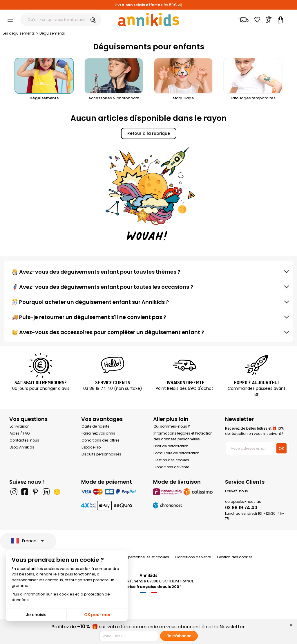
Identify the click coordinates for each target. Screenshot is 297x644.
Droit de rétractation (171, 446)
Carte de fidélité (95, 426)
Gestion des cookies (171, 460)
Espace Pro (91, 447)
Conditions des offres (100, 440)
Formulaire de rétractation (176, 453)
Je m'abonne (179, 636)
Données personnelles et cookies (141, 557)
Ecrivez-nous (237, 491)
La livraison (20, 426)
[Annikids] (148, 19)
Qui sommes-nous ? (172, 426)
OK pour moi (97, 615)
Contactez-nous (24, 440)
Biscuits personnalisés (101, 454)
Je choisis (36, 615)
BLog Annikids (22, 447)
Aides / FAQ (20, 433)
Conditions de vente (171, 467)
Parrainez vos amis (98, 433)
